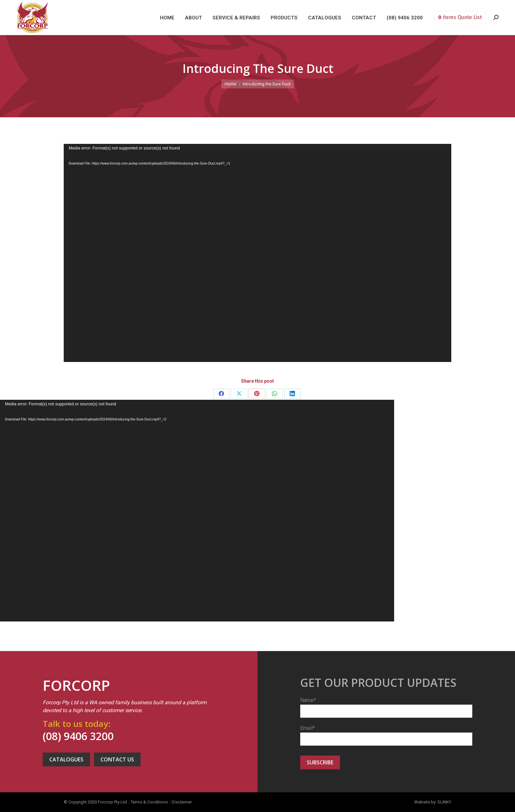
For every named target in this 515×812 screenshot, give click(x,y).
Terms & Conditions (149, 802)
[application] (257, 253)
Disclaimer (182, 802)
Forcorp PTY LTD (33, 17)
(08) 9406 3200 (78, 736)
